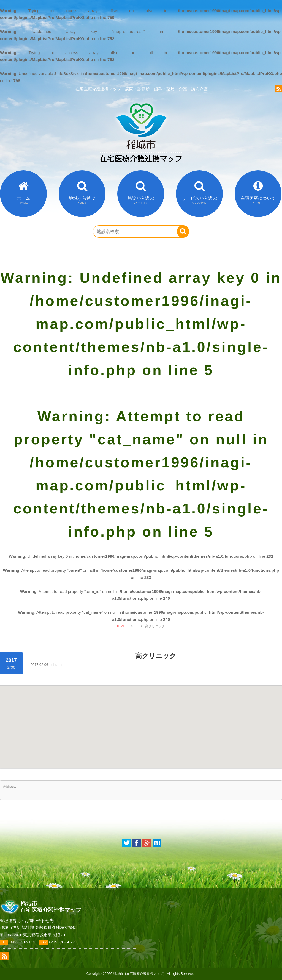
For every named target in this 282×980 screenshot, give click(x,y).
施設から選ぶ (141, 200)
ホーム (23, 200)
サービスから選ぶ (199, 200)
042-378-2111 (22, 942)
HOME (120, 626)
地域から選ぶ (82, 200)
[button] (141, 722)
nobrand (56, 665)
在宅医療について (258, 200)
